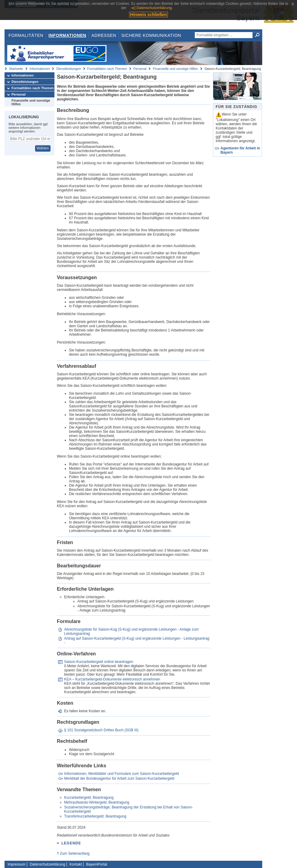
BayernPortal (97, 864)
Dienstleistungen (69, 69)
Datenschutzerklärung (48, 864)
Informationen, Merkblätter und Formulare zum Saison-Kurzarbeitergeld (122, 774)
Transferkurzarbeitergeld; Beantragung (95, 816)
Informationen (67, 35)
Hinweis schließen (148, 15)
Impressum (16, 864)
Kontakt (76, 864)
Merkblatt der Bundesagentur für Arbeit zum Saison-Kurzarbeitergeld (119, 778)
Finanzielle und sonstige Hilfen (175, 69)
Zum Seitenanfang (75, 853)
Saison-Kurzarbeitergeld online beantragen (99, 662)
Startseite (16, 69)
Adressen (104, 35)
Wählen (43, 148)
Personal (140, 69)
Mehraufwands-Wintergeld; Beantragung (97, 802)
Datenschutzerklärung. (155, 8)
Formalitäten (26, 35)
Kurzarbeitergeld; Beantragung (89, 798)
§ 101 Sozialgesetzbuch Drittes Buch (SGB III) (101, 730)
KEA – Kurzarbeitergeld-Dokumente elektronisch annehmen (112, 679)
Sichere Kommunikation (151, 35)
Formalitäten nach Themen (107, 69)
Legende (71, 843)
